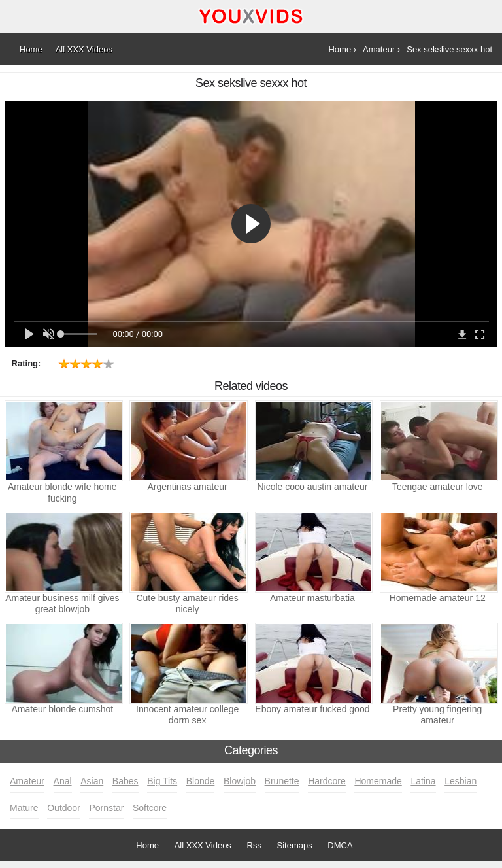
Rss (254, 845)
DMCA (340, 845)
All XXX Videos (203, 845)
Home (147, 845)
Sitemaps (295, 845)
